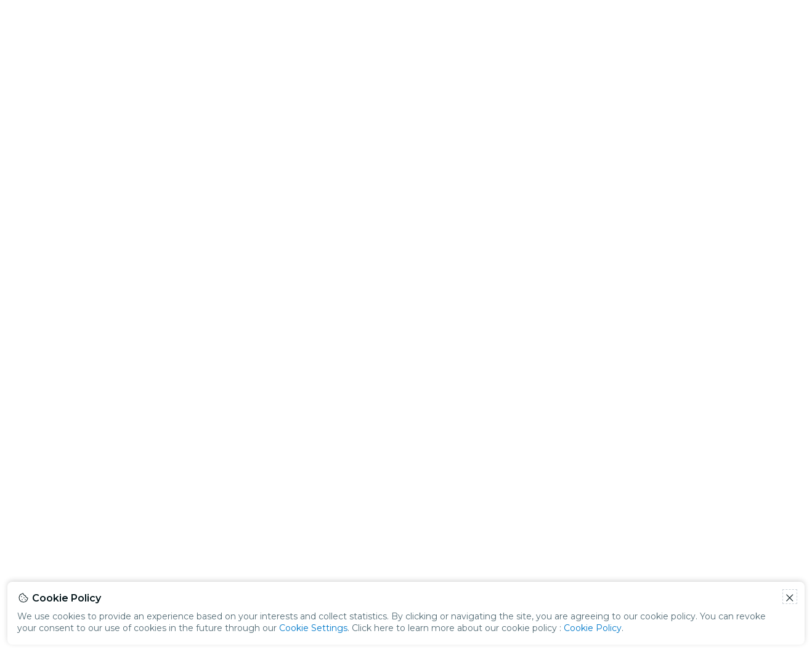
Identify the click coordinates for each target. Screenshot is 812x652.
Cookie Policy (593, 628)
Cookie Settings (313, 628)
